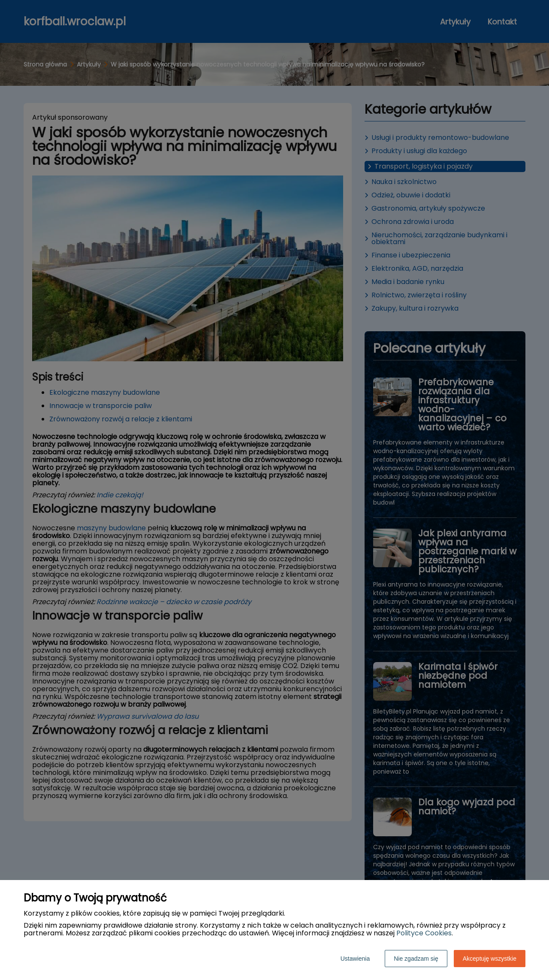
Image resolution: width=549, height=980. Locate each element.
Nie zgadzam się (416, 959)
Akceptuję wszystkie (490, 959)
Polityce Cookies (424, 933)
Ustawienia (355, 959)
